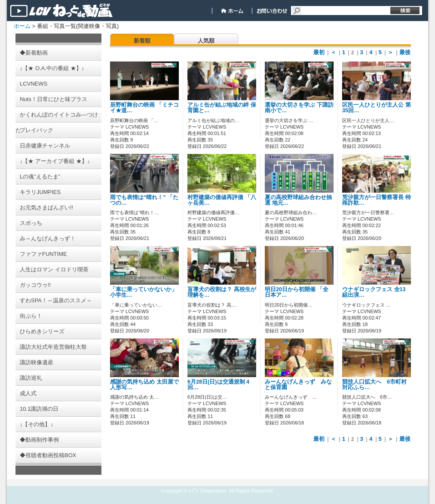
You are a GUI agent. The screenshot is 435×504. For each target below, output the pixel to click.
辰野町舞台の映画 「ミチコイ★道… (144, 108)
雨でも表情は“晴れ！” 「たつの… (144, 200)
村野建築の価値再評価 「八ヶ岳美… (222, 200)
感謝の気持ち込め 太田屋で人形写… (144, 385)
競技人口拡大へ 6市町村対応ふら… (374, 385)
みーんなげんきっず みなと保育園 (298, 385)
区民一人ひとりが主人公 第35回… (377, 108)
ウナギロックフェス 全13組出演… (374, 292)
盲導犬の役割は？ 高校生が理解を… (222, 292)
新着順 (142, 41)
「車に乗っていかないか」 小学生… (144, 292)
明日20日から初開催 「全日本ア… (297, 292)
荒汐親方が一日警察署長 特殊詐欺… (377, 200)
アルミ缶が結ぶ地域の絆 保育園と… (222, 108)
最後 (405, 52)
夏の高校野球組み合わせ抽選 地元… (298, 200)
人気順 (206, 41)
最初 (319, 52)
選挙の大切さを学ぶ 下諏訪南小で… (299, 108)
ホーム (22, 26)
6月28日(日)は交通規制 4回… (218, 385)
